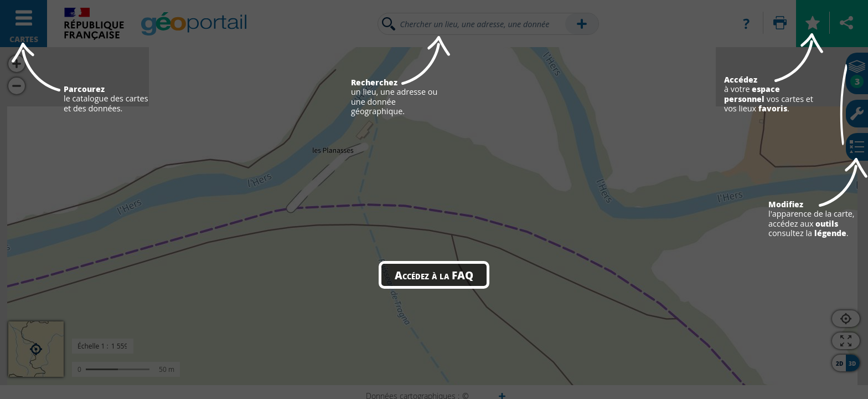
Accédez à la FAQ (434, 275)
